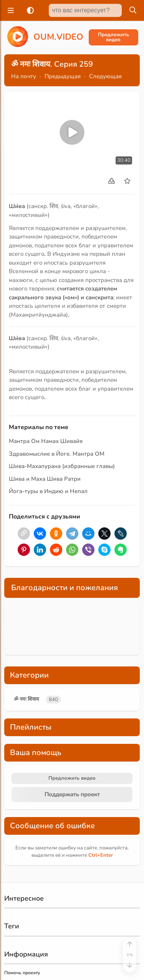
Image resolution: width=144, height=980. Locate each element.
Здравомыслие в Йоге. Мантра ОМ (57, 454)
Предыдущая (63, 76)
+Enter (101, 855)
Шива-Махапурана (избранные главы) (62, 466)
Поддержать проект (72, 794)
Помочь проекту (22, 973)
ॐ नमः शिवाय (26, 699)
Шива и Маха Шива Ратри (45, 479)
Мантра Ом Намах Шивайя (46, 441)
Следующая (105, 76)
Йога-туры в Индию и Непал (48, 491)
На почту (24, 76)
